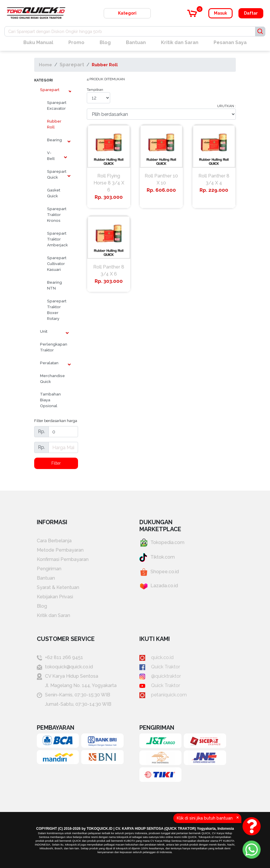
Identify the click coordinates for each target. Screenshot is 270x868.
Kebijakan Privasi (55, 597)
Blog (105, 42)
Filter (56, 463)
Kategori (127, 13)
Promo (76, 42)
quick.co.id (156, 657)
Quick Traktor (160, 667)
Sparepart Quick (56, 174)
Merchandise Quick (52, 379)
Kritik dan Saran (180, 42)
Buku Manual (38, 42)
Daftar (251, 13)
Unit (44, 331)
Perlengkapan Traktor (54, 347)
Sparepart (72, 65)
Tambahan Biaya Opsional (50, 400)
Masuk (220, 13)
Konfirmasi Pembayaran (63, 559)
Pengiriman (49, 569)
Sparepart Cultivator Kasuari (56, 264)
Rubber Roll (105, 65)
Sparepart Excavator (56, 105)
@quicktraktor (160, 676)
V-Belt (51, 156)
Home (45, 65)
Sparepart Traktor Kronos (56, 215)
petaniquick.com (163, 695)
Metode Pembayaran (60, 550)
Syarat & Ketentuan (58, 587)
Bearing (54, 140)
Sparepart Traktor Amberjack (56, 239)
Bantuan (136, 42)
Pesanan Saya (230, 42)
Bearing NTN (54, 285)
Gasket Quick (54, 193)
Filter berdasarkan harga (56, 421)
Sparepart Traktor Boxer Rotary (56, 310)
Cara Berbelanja (54, 541)
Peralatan (49, 363)
